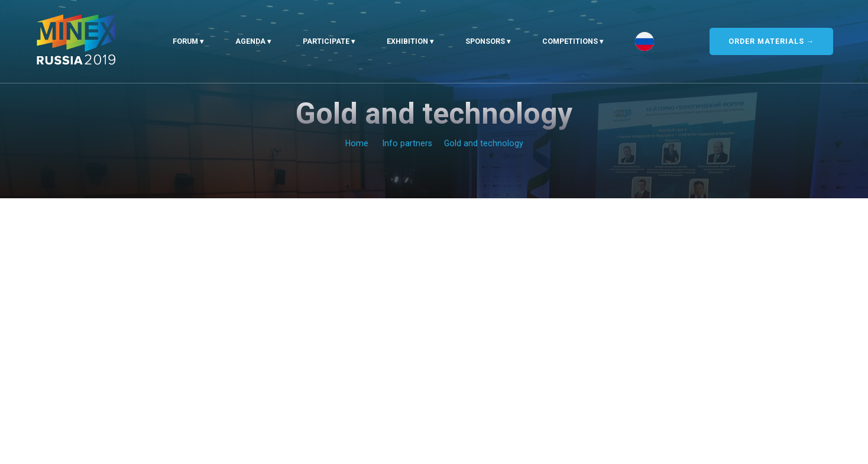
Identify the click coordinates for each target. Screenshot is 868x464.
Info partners (407, 143)
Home (357, 143)
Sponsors (485, 41)
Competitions (570, 41)
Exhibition (407, 41)
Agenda (250, 41)
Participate (326, 41)
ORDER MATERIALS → (771, 41)
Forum (185, 41)
